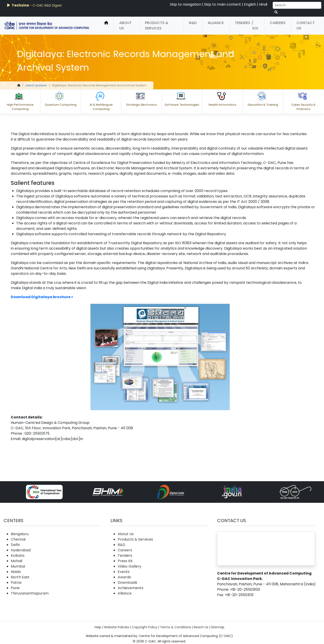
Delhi (15, 545)
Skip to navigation (186, 4)
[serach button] (276, 12)
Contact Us (306, 26)
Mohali (17, 561)
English (250, 4)
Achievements (130, 588)
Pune (15, 588)
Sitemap (218, 627)
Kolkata (18, 556)
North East (20, 577)
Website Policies (117, 627)
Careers (278, 23)
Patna (16, 583)
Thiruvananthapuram (30, 593)
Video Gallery (129, 566)
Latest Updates (36, 85)
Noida (16, 572)
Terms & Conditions (176, 627)
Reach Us (201, 627)
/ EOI (255, 26)
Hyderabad (21, 550)
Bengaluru (20, 534)
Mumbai (18, 566)
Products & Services (157, 26)
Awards (124, 577)
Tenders (243, 23)
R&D (193, 23)
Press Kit (125, 561)
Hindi (263, 4)
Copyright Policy (145, 627)
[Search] (297, 5)
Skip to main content (223, 4)
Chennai (18, 539)
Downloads (127, 583)
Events (124, 572)
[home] (106, 26)
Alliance (216, 23)
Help (98, 627)
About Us (125, 26)
